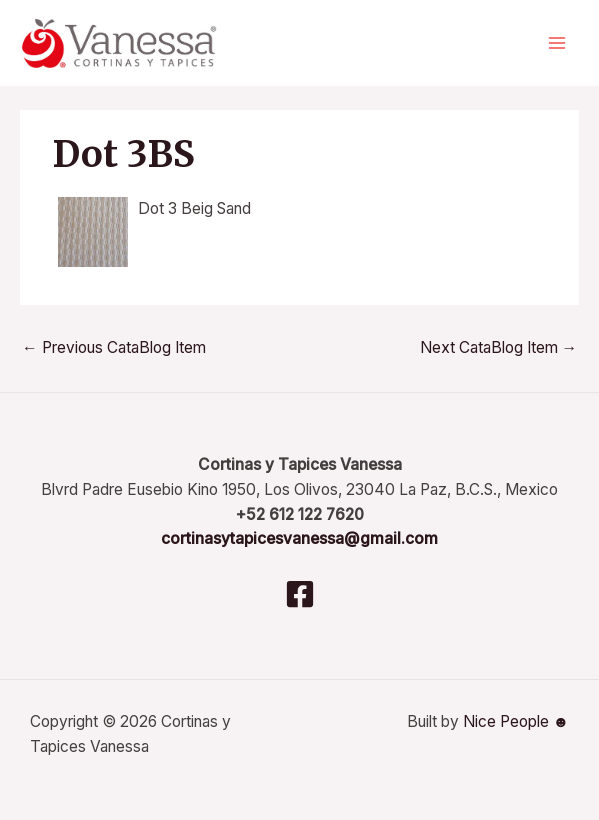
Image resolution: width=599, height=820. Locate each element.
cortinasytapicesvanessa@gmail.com (299, 538)
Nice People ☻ (516, 721)
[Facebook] (300, 594)
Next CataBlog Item (499, 347)
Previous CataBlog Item (114, 347)
